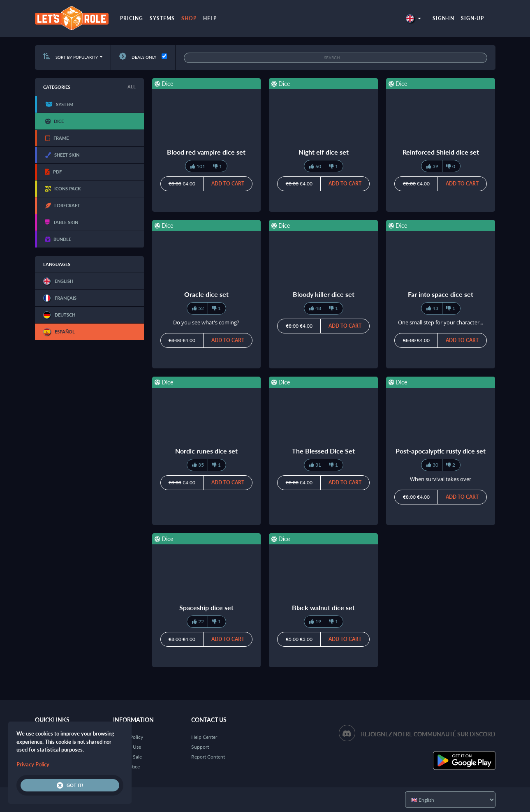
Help (210, 18)
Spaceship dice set (206, 607)
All (132, 87)
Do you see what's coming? (206, 322)
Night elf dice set (324, 152)
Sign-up (472, 18)
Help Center (204, 737)
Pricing (132, 18)
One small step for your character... (441, 322)
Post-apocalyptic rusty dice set (441, 451)
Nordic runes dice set (206, 451)
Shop (189, 18)
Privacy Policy (33, 764)
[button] (413, 18)
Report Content (208, 757)
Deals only (138, 57)
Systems (162, 18)
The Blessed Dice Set (323, 451)
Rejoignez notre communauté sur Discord (428, 734)
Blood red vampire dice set (206, 152)
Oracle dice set (206, 294)
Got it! (70, 785)
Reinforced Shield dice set (441, 152)
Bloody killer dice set (324, 294)
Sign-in (443, 18)
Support (200, 747)
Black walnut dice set (323, 607)
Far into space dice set (441, 294)
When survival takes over (441, 479)
